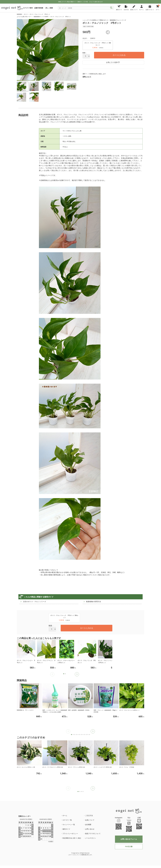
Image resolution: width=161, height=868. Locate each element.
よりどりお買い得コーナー (24, 17)
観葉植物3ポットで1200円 (41, 17)
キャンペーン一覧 (69, 825)
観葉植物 (19, 14)
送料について (87, 77)
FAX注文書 (129, 847)
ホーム (65, 816)
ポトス (26, 14)
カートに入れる (119, 55)
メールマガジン (91, 838)
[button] (77, 674)
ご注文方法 (89, 816)
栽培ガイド (66, 829)
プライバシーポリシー (70, 834)
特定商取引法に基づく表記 (72, 838)
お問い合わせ (90, 829)
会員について (90, 820)
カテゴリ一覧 (67, 820)
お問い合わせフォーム (129, 839)
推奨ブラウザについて (93, 834)
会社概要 (88, 825)
